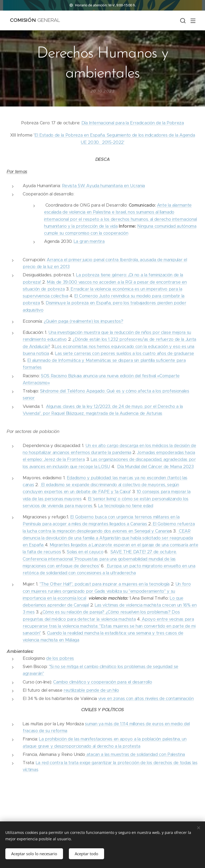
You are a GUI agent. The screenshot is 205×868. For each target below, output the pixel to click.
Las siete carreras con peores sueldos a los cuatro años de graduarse (125, 353)
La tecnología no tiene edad (126, 506)
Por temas (17, 172)
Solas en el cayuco (85, 552)
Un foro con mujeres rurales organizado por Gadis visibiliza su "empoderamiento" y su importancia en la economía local (107, 591)
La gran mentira (89, 241)
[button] (182, 21)
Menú (193, 21)
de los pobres (60, 658)
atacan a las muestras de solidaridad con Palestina (135, 754)
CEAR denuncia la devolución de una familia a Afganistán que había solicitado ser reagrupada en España (108, 538)
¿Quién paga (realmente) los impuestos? (84, 321)
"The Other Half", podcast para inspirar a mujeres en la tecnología (105, 584)
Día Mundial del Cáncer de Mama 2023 (155, 467)
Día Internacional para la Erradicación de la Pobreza (133, 123)
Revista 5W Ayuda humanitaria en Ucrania (103, 186)
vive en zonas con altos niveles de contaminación (146, 699)
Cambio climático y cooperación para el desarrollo (102, 682)
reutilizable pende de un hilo (91, 690)
